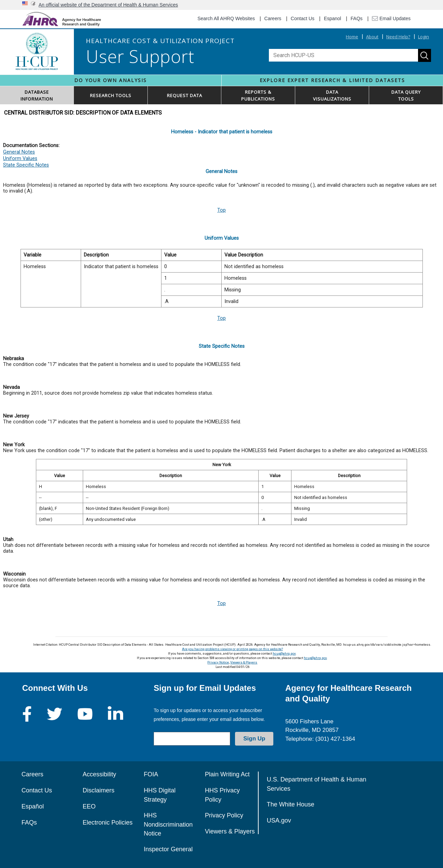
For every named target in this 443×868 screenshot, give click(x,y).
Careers (273, 18)
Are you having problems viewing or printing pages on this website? (232, 649)
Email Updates (391, 18)
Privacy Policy (224, 815)
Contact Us (303, 18)
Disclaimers (99, 790)
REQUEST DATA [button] (185, 95)
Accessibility (100, 774)
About (372, 37)
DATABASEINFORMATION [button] (37, 95)
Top (222, 210)
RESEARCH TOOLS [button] (111, 95)
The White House (291, 804)
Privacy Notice (218, 662)
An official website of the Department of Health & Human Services (108, 5)
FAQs (357, 18)
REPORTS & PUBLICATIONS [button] (258, 95)
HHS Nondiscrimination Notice (168, 824)
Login (424, 37)
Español (33, 806)
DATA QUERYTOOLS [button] (406, 95)
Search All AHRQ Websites (226, 18)
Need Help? (398, 37)
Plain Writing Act (227, 774)
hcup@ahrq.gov (284, 653)
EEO (89, 806)
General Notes (19, 152)
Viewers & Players (244, 662)
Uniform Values (20, 159)
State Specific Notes (26, 165)
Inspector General (168, 849)
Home (352, 37)
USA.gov (279, 820)
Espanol (333, 18)
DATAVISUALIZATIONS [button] (332, 95)
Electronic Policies (108, 823)
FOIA (151, 774)
